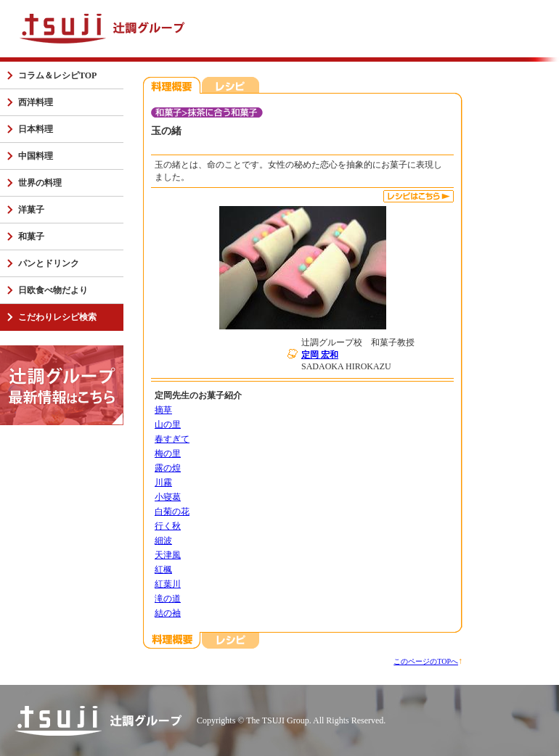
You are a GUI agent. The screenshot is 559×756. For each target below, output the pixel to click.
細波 (163, 541)
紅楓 (163, 570)
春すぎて (172, 439)
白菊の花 (172, 511)
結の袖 (168, 613)
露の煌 (168, 468)
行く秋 (168, 526)
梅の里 (168, 453)
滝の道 (168, 599)
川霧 (163, 482)
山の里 (168, 424)
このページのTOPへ (426, 661)
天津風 (168, 555)
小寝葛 (168, 497)
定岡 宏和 (320, 355)
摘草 (163, 410)
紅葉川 (168, 584)
